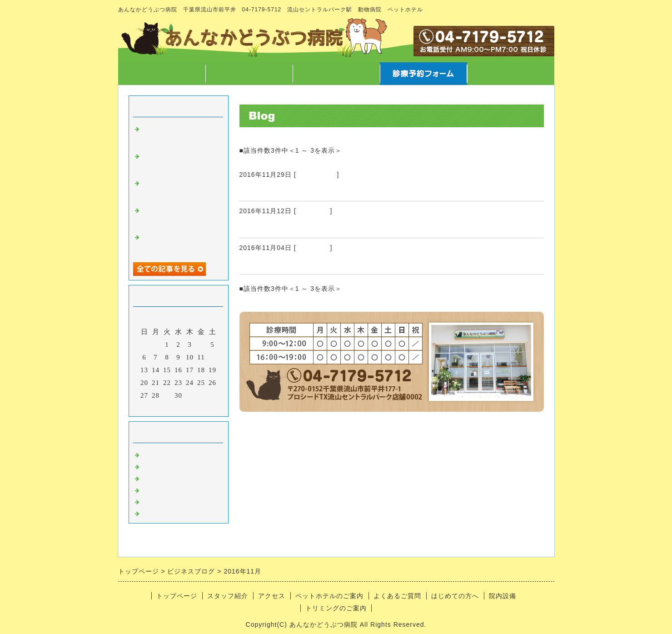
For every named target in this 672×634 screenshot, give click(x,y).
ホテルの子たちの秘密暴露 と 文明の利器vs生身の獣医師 (179, 216)
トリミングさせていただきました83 (309, 263)
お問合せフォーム (511, 73)
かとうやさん (265, 190)
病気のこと (160, 477)
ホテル (153, 500)
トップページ (162, 73)
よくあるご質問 (397, 596)
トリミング (313, 211)
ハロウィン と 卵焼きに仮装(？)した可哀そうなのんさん (179, 243)
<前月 (159, 407)
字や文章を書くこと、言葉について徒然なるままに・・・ (179, 135)
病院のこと (160, 453)
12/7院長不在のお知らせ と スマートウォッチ (178, 189)
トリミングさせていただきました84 (309, 227)
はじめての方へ (455, 596)
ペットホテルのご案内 (329, 596)
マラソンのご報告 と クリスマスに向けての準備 (182, 162)
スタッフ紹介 (249, 73)
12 (212, 357)
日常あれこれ (317, 175)
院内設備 (503, 596)
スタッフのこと (168, 465)
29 (167, 395)
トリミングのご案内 (336, 608)
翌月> (197, 407)
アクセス (336, 73)
